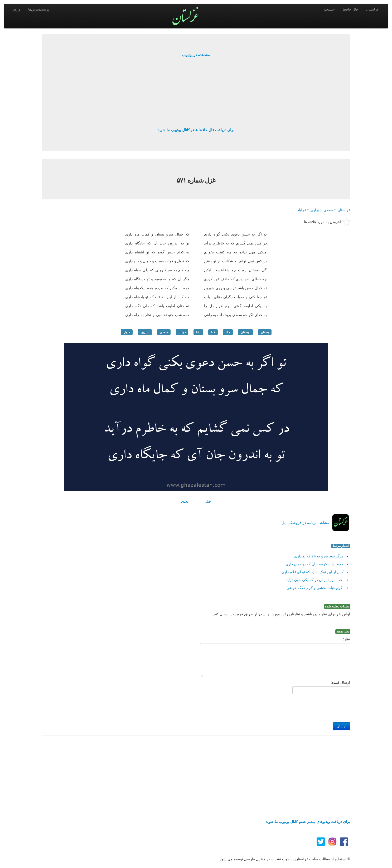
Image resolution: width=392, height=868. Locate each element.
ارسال (342, 726)
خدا (213, 332)
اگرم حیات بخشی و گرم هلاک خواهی (315, 588)
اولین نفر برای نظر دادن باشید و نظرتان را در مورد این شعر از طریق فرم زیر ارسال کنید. (281, 614)
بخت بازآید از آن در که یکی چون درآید (315, 580)
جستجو (329, 9)
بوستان (245, 332)
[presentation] (310, 707)
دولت (182, 332)
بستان (265, 332)
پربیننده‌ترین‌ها (39, 9)
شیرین (145, 332)
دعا (198, 332)
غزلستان (372, 9)
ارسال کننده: (341, 682)
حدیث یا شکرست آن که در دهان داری (314, 564)
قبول (127, 332)
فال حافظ (350, 9)
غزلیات (301, 210)
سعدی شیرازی (322, 210)
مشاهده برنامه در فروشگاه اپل (306, 523)
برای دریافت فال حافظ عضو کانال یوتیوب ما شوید (196, 130)
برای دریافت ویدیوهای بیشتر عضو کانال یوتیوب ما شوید (308, 822)
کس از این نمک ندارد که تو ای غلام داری (312, 572)
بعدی (185, 501)
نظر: (347, 639)
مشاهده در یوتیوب (196, 55)
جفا (228, 332)
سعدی (164, 332)
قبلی (207, 501)
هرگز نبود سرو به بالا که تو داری (319, 556)
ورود (17, 9)
